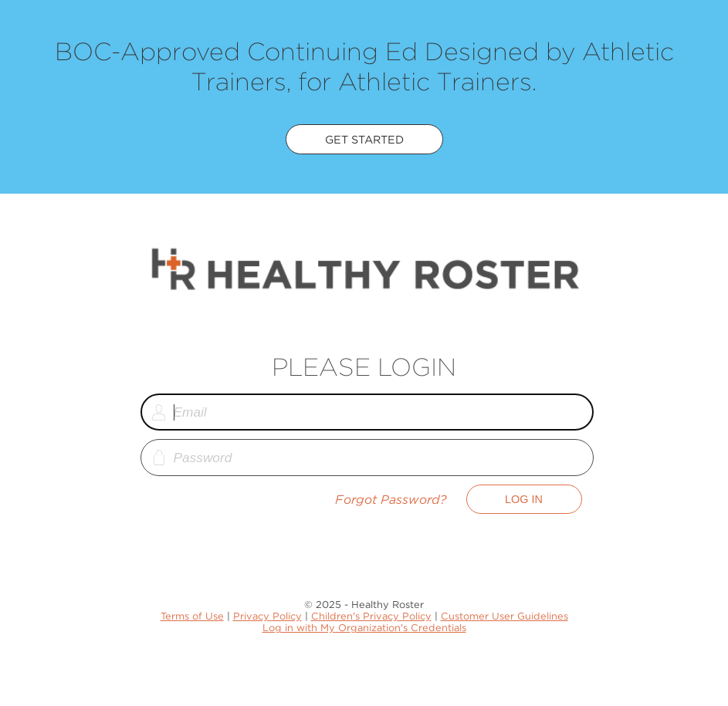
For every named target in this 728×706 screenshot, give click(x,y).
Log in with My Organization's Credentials (364, 628)
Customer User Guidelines (505, 616)
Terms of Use (192, 616)
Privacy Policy (267, 616)
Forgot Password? (391, 500)
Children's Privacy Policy (371, 616)
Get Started (364, 139)
